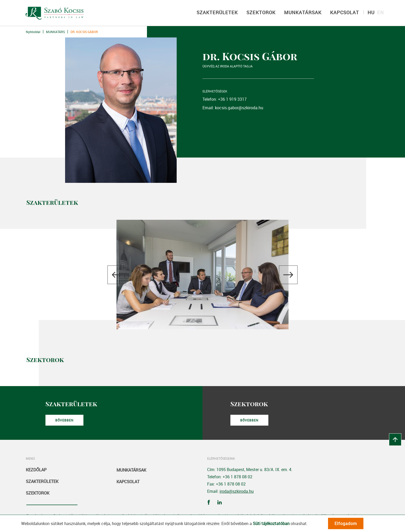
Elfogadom (346, 523)
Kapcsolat (128, 482)
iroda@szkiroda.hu (237, 491)
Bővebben (64, 420)
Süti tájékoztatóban (271, 523)
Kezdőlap (36, 470)
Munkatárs (55, 32)
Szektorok (38, 493)
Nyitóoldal (33, 32)
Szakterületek (42, 481)
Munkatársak (131, 470)
